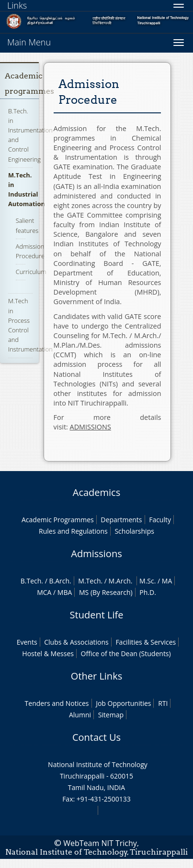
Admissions (96, 554)
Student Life (97, 615)
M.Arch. (121, 581)
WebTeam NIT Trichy (100, 843)
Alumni (80, 715)
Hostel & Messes (48, 654)
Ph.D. (148, 592)
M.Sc (147, 581)
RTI (163, 703)
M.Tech (89, 581)
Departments (121, 520)
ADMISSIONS (91, 427)
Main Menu (29, 42)
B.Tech (31, 581)
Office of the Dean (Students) (126, 654)
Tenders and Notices (57, 703)
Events (27, 642)
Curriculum (31, 272)
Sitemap (111, 715)
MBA (65, 592)
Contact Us (96, 737)
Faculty (160, 520)
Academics (96, 492)
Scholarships (134, 531)
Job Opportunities (123, 703)
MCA (44, 592)
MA (167, 581)
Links (17, 5)
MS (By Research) (106, 592)
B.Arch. (60, 581)
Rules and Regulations (73, 531)
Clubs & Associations (76, 642)
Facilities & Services (146, 642)
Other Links (96, 676)
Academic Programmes (58, 520)
